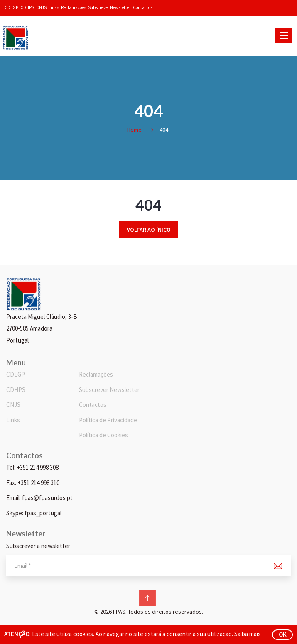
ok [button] (283, 634)
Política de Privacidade (108, 420)
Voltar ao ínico (149, 230)
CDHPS (27, 7)
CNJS (41, 7)
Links (54, 7)
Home (134, 130)
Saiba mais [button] (248, 634)
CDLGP (11, 7)
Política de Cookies (103, 435)
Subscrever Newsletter (109, 7)
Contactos (143, 7)
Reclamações (74, 7)
